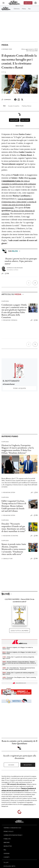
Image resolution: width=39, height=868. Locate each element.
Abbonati (28, 3)
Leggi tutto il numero (19, 631)
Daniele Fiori (7, 559)
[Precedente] (29, 283)
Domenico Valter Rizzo (15, 268)
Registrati (28, 765)
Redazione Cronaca (9, 320)
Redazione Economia (10, 536)
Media (5, 45)
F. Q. (4, 72)
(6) (36, 320)
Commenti (6, 100)
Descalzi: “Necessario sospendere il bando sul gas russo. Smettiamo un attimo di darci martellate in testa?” (14, 527)
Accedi (11, 765)
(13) (7, 274)
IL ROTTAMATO (11, 381)
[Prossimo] (35, 283)
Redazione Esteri (8, 492)
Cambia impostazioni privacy (13, 835)
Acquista (19, 388)
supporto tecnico (28, 804)
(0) (36, 515)
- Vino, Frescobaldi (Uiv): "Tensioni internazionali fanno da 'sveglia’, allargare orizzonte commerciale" (19, 669)
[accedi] (36, 3)
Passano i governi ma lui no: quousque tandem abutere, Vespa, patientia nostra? (21, 261)
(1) (36, 493)
